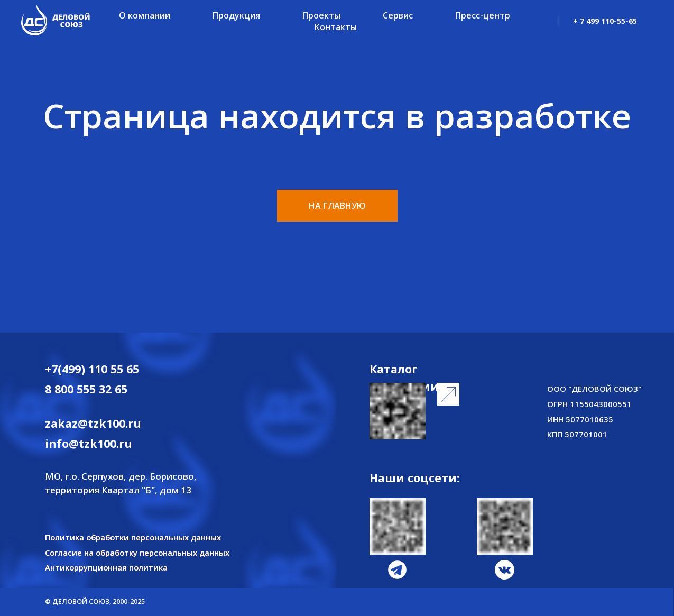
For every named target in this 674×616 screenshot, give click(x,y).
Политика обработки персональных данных (133, 537)
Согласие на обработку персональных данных (137, 553)
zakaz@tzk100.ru (93, 423)
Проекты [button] (321, 15)
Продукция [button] (236, 15)
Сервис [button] (398, 15)
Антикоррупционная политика (106, 567)
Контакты (336, 27)
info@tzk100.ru (89, 443)
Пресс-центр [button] (483, 15)
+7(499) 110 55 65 (92, 369)
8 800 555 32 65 (86, 389)
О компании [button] (145, 15)
